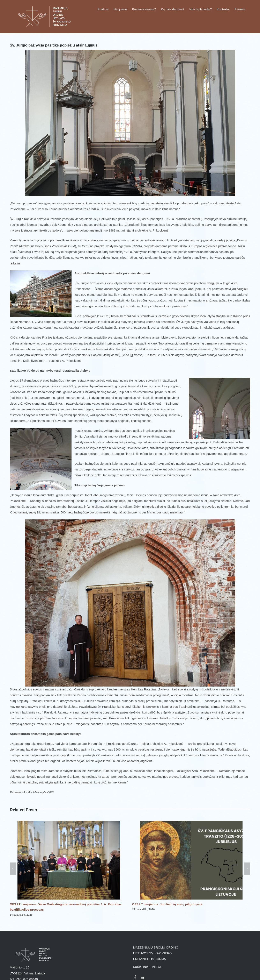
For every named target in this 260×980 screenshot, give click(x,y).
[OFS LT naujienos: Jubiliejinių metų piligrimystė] (191, 822)
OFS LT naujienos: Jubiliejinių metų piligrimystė (167, 904)
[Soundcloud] (142, 978)
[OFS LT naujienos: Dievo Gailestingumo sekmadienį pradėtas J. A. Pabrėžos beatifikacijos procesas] (69, 822)
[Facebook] (135, 978)
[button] (13, 869)
